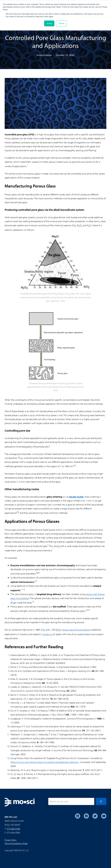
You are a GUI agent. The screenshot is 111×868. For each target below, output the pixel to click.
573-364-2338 (13, 829)
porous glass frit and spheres (76, 630)
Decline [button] (61, 23)
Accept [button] (49, 23)
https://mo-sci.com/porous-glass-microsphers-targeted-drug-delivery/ (45, 762)
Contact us (47, 634)
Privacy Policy (11, 840)
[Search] (101, 802)
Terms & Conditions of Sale (16, 843)
